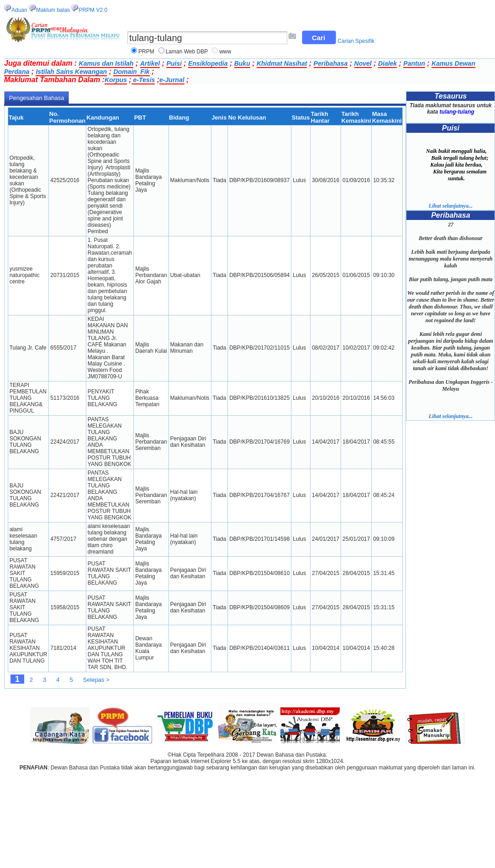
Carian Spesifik (356, 41)
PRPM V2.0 (93, 10)
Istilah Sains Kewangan (71, 72)
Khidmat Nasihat (282, 63)
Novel (363, 63)
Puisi (174, 63)
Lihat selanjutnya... (451, 206)
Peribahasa (331, 63)
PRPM (146, 52)
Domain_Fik (131, 72)
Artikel (150, 63)
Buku (242, 63)
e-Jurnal (172, 80)
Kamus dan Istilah (106, 63)
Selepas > (96, 680)
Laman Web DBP (187, 52)
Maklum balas (53, 10)
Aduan (19, 10)
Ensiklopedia (208, 63)
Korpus (116, 80)
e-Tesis (143, 80)
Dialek (387, 63)
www (225, 52)
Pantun (414, 63)
